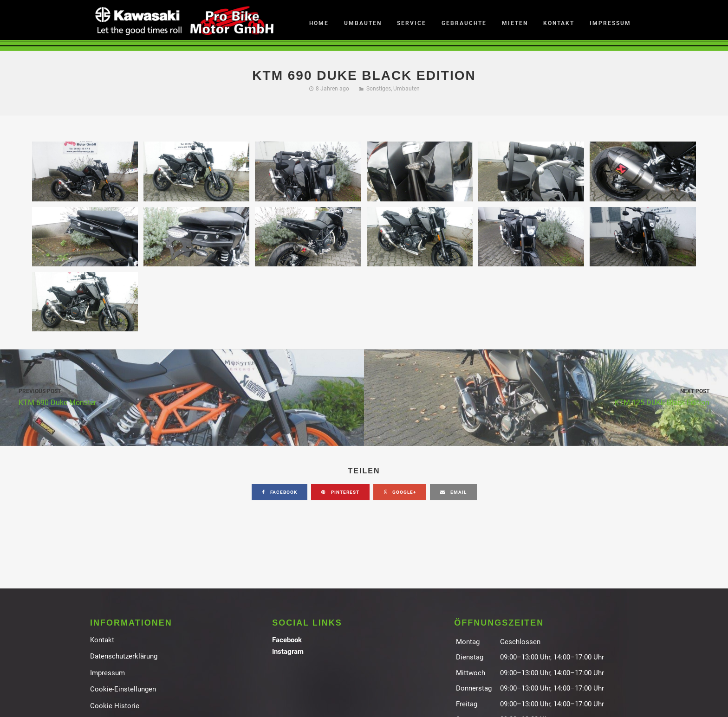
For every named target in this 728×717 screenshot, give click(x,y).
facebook (279, 492)
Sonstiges (379, 89)
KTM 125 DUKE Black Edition (546, 397)
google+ (400, 492)
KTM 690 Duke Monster (182, 397)
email (453, 492)
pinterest (340, 492)
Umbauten (406, 89)
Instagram (288, 652)
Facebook (287, 640)
